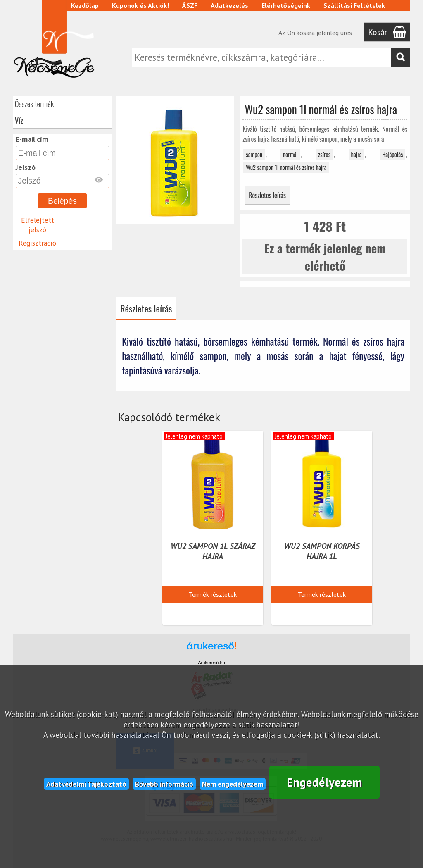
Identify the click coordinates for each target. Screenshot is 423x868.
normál (290, 154)
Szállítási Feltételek (354, 5)
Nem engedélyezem (233, 784)
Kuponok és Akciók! (140, 5)
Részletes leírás (267, 195)
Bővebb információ (164, 784)
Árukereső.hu (211, 663)
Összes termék (34, 104)
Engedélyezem (324, 782)
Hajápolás (392, 154)
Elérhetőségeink (286, 5)
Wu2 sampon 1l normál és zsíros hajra (286, 167)
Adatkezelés (229, 5)
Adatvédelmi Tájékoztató (86, 784)
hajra (356, 154)
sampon (254, 154)
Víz (19, 120)
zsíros (324, 154)
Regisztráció (37, 243)
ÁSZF (190, 5)
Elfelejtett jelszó (38, 225)
